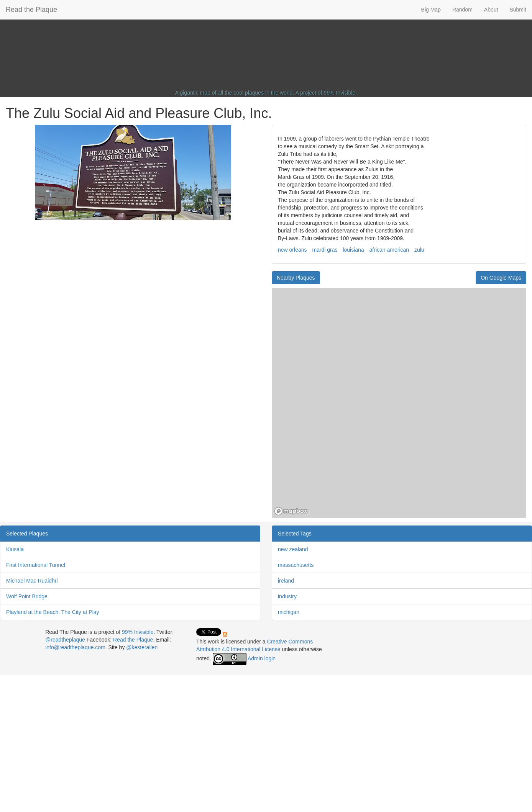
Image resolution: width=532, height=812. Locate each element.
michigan (289, 612)
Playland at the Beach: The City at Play (53, 612)
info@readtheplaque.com (75, 647)
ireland (286, 581)
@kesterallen (142, 647)
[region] (399, 403)
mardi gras (325, 250)
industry (287, 596)
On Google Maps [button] (501, 278)
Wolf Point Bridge (27, 596)
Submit (518, 10)
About (491, 10)
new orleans (292, 250)
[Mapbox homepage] (291, 511)
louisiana (353, 250)
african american (389, 250)
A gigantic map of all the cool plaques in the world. (235, 93)
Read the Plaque (31, 10)
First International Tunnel (36, 565)
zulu (419, 250)
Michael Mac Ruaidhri (32, 581)
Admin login (262, 658)
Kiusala (15, 549)
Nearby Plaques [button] (296, 278)
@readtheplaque (65, 640)
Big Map (431, 10)
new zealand (293, 549)
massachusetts (296, 565)
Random (462, 10)
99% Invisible (340, 93)
